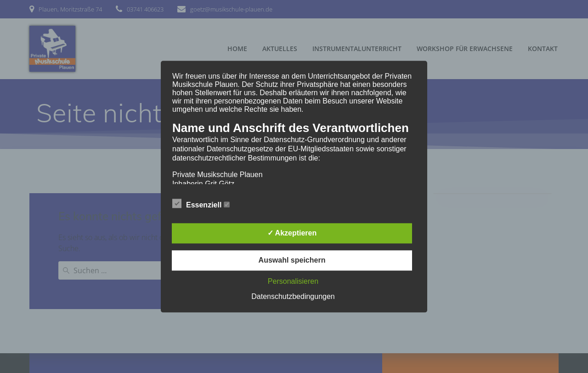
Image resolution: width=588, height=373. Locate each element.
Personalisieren (293, 281)
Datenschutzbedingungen (293, 296)
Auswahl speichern (292, 260)
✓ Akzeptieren (292, 233)
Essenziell (201, 204)
